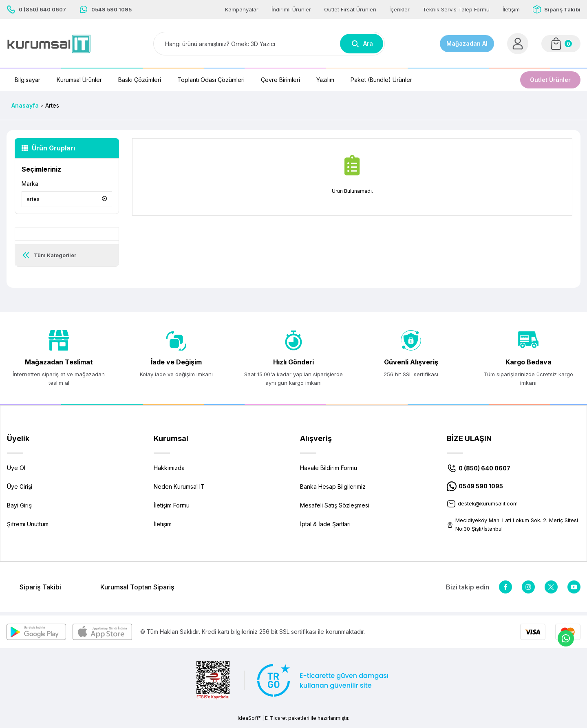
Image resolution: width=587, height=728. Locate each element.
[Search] (269, 44)
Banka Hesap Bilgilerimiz (333, 489)
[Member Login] (518, 44)
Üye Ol (16, 471)
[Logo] (49, 44)
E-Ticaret (276, 722)
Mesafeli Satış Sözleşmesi (335, 508)
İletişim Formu (172, 508)
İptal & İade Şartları (325, 527)
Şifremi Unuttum (28, 527)
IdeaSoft (249, 722)
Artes (52, 105)
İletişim (163, 527)
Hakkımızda (169, 471)
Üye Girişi (20, 489)
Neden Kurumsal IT (179, 489)
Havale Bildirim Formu (329, 471)
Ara (362, 44)
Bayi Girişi (20, 508)
